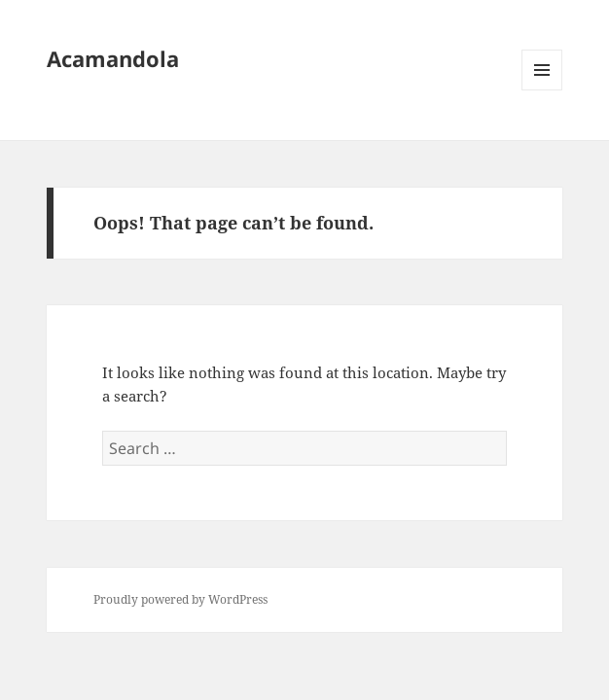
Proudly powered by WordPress (180, 599)
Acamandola (113, 58)
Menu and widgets (542, 90)
